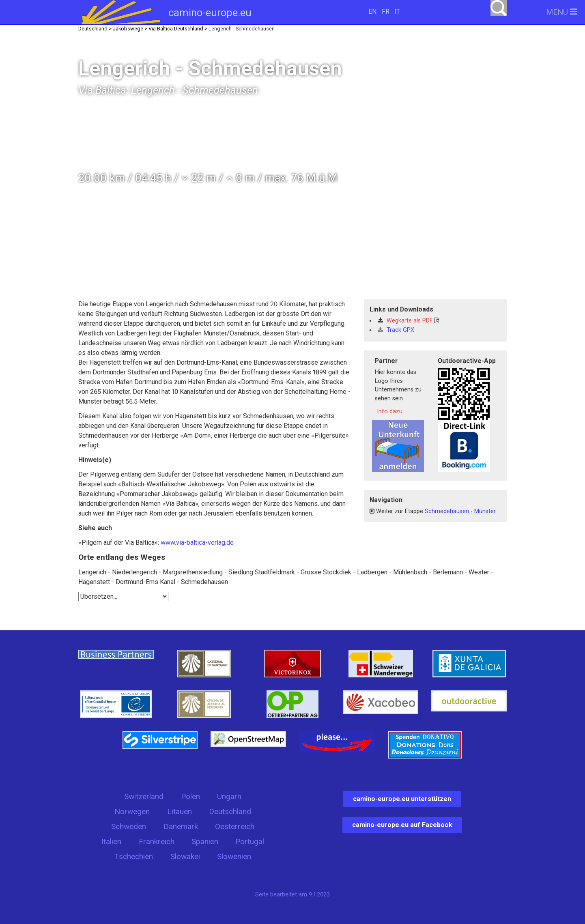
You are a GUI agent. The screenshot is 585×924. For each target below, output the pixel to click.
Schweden (129, 826)
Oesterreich (235, 826)
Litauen (180, 811)
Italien (111, 841)
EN (372, 12)
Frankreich (157, 841)
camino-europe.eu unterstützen (402, 799)
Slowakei (185, 856)
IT (397, 12)
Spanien (205, 841)
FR (386, 12)
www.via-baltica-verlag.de (197, 543)
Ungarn (229, 796)
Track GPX (396, 330)
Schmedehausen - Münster (460, 511)
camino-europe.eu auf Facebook (402, 825)
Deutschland (230, 811)
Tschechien (134, 856)
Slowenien (234, 856)
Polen (190, 796)
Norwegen (132, 811)
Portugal (250, 841)
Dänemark (181, 826)
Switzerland (144, 796)
